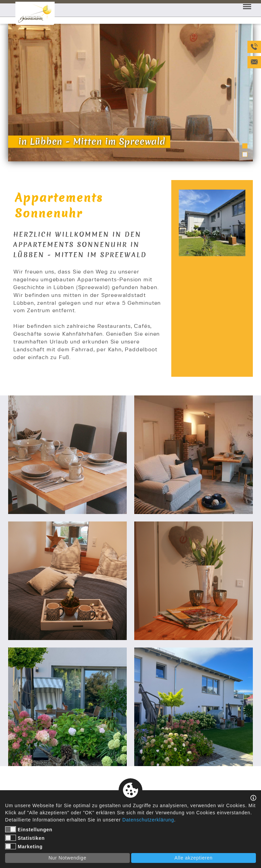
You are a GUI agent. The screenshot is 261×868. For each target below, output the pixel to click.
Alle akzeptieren (193, 858)
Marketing (24, 846)
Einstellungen (29, 829)
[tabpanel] (130, 93)
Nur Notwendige (68, 858)
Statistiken (25, 838)
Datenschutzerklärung (148, 820)
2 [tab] (245, 154)
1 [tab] (245, 146)
